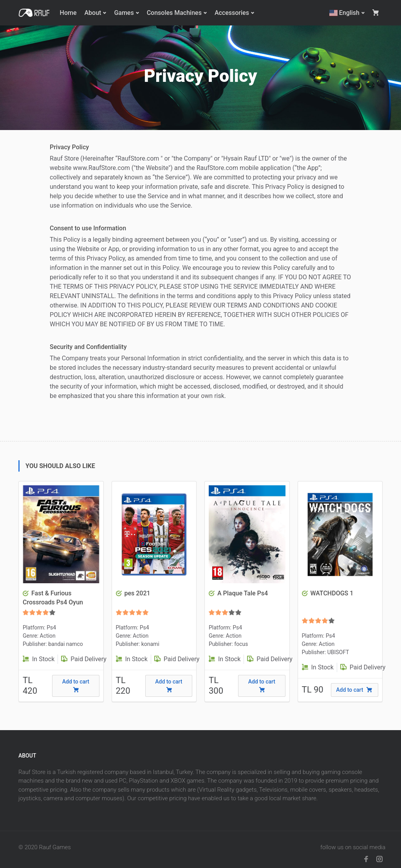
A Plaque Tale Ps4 (243, 593)
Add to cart (76, 685)
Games (124, 13)
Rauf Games (55, 847)
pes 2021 (137, 593)
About (93, 13)
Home (68, 13)
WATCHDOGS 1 (332, 593)
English (344, 13)
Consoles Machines (174, 13)
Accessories (232, 13)
